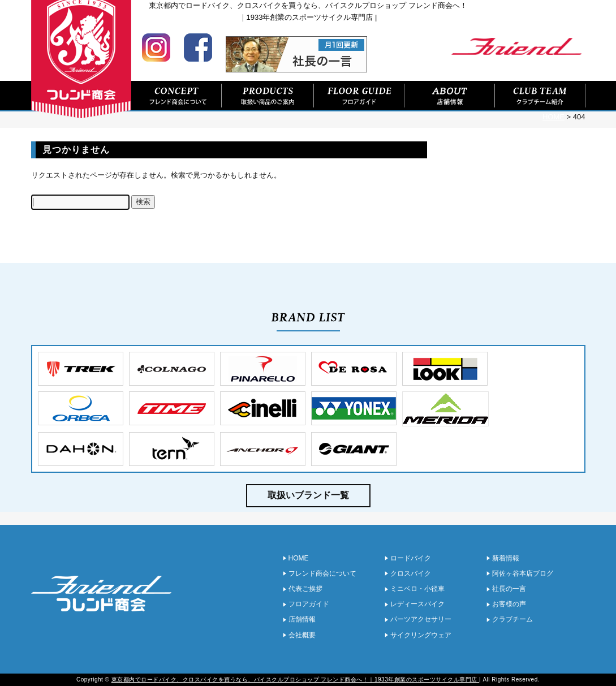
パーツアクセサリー (421, 619)
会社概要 (302, 635)
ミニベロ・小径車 (417, 589)
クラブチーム (512, 619)
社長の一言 (509, 589)
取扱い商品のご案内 (268, 96)
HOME (299, 558)
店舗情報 (450, 96)
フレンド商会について (176, 96)
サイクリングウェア (421, 635)
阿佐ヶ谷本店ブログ (523, 573)
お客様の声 (509, 604)
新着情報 (506, 558)
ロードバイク (411, 558)
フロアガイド (359, 96)
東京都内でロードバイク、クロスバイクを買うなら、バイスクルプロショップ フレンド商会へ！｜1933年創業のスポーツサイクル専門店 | (296, 679)
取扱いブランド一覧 (308, 495)
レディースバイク (417, 604)
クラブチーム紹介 (540, 96)
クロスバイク (411, 573)
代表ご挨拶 (305, 589)
